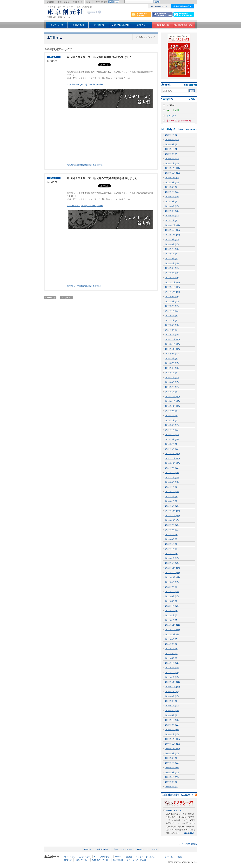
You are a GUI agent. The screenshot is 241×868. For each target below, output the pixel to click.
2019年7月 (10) (172, 192)
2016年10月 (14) (172, 349)
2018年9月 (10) (172, 239)
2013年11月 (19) (172, 516)
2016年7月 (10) (172, 363)
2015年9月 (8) (171, 411)
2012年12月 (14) (172, 568)
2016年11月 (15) (172, 344)
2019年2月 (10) (172, 216)
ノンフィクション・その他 (170, 857)
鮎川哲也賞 (118, 860)
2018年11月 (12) (172, 230)
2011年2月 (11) (172, 673)
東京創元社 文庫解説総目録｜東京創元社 (85, 165)
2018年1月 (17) (172, 278)
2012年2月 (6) (171, 615)
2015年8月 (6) (171, 416)
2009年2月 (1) (171, 787)
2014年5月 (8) (171, 487)
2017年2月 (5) (171, 330)
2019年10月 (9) (172, 178)
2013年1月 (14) (172, 563)
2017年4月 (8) (171, 320)
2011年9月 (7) (171, 639)
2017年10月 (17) (172, 292)
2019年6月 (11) (172, 197)
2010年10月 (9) (172, 692)
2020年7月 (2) (171, 135)
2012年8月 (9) (171, 587)
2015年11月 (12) (172, 401)
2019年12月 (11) (172, 168)
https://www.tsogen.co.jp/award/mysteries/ (85, 84)
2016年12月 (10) (172, 339)
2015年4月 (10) (172, 435)
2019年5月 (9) (171, 201)
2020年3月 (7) (171, 154)
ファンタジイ (106, 857)
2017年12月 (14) (172, 282)
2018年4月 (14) (172, 263)
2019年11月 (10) (172, 173)
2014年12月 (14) (172, 454)
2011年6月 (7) (171, 654)
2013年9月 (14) (172, 525)
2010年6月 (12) (172, 711)
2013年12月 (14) (172, 511)
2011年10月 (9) (172, 634)
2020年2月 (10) (172, 159)
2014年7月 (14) (172, 477)
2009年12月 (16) (172, 739)
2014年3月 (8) (171, 497)
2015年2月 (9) (171, 444)
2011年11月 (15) (172, 630)
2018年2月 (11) (172, 273)
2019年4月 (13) (172, 206)
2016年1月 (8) (171, 392)
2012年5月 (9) (171, 601)
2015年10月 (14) (172, 406)
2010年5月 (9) (171, 715)
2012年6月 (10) (172, 596)
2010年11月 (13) (172, 687)
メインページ (67, 298)
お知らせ (68, 860)
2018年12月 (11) (172, 225)
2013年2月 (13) (172, 558)
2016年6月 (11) (172, 368)
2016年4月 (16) (172, 378)
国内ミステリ (85, 857)
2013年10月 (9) (172, 520)
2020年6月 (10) (172, 140)
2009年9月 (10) (172, 753)
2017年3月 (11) (172, 325)
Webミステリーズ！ (101, 860)
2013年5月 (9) (171, 544)
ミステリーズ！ (82, 860)
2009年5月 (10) (172, 772)
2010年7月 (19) (172, 706)
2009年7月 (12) (172, 763)
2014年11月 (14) (172, 458)
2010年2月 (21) (172, 730)
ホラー (118, 857)
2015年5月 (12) (172, 430)
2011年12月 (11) (172, 625)
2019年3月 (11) (172, 211)
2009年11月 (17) (172, 744)
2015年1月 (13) (172, 449)
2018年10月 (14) (172, 235)
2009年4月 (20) (172, 777)
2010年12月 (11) (172, 682)
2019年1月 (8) (171, 220)
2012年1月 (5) (171, 620)
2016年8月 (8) (171, 358)
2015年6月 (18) (172, 425)
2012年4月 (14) (172, 606)
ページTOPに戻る (189, 844)
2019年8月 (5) (171, 187)
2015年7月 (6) (171, 420)
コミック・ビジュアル (145, 857)
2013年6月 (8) (171, 539)
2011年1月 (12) (172, 677)
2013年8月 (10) (172, 530)
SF (95, 857)
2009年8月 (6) (171, 758)
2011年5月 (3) (171, 658)
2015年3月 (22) (172, 439)
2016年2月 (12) (172, 387)
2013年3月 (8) (171, 554)
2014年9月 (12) (172, 468)
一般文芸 (128, 857)
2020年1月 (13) (172, 163)
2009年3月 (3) (171, 782)
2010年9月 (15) (172, 696)
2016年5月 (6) (171, 373)
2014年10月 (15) (172, 463)
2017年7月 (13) (172, 306)
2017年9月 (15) (172, 297)
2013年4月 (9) (171, 549)
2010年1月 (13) (172, 734)
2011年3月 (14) (172, 668)
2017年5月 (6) (171, 316)
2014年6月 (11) (172, 482)
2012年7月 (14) (172, 592)
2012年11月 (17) (172, 573)
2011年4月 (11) (172, 663)
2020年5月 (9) (171, 144)
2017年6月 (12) (172, 311)
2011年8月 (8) (171, 644)
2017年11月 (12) (172, 287)
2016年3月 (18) (172, 382)
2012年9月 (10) (172, 582)
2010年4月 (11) (172, 720)
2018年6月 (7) (171, 254)
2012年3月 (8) (171, 611)
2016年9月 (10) (172, 354)
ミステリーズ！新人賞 (136, 860)
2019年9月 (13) (172, 182)
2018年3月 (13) (172, 268)
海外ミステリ (70, 857)
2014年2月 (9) (171, 501)
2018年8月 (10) (172, 244)
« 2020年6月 (50, 298)
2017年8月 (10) (172, 301)
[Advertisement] (94, 141)
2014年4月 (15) (172, 492)
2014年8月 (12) (172, 473)
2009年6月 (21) (172, 768)
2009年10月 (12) (172, 749)
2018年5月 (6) (171, 258)
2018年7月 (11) (172, 249)
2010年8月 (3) (171, 701)
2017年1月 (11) (172, 335)
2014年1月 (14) (172, 506)
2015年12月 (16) (172, 397)
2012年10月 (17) (172, 577)
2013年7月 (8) (171, 535)
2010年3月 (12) (172, 725)
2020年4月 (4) (171, 149)
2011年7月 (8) (171, 649)
